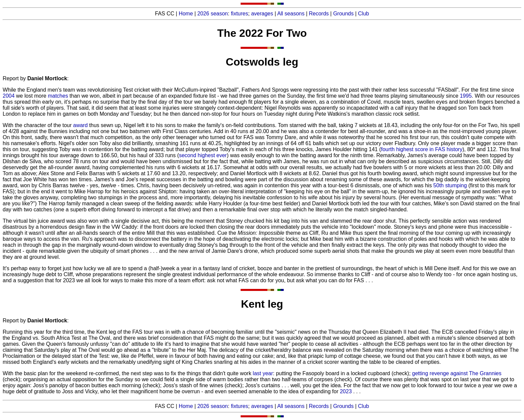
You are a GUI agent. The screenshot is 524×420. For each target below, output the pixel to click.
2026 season (213, 14)
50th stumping (450, 185)
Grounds (343, 14)
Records (319, 14)
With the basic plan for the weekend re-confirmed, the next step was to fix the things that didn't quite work (128, 373)
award (81, 125)
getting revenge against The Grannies (457, 373)
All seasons (291, 14)
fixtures (240, 14)
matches (58, 96)
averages (262, 14)
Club (363, 14)
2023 (346, 391)
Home (186, 14)
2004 (9, 96)
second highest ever (203, 155)
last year (263, 373)
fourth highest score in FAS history (422, 149)
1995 (466, 96)
